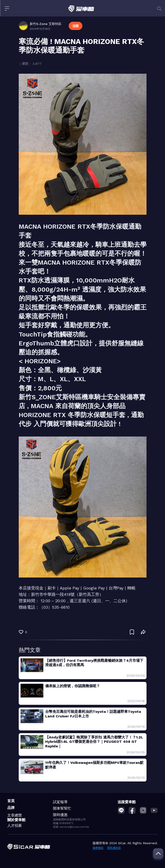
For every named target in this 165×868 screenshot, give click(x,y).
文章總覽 (15, 815)
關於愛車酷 (16, 820)
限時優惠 (60, 815)
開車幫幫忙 (62, 808)
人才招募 (15, 826)
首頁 (11, 801)
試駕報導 (60, 802)
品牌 (11, 808)
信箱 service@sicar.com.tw (71, 827)
